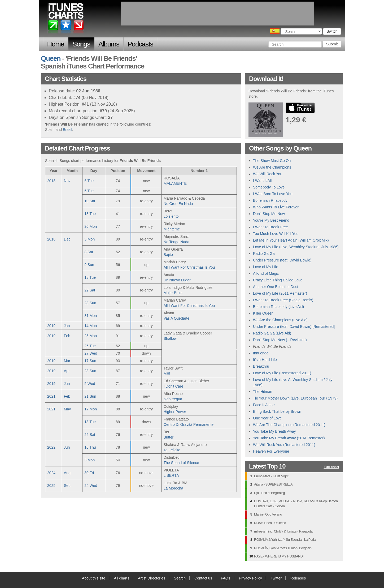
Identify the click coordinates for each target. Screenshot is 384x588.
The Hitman (263, 392)
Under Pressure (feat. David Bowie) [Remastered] (294, 327)
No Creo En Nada (178, 204)
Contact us (203, 578)
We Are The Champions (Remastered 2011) (289, 425)
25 (91, 336)
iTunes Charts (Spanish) (66, 19)
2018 (51, 181)
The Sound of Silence (181, 463)
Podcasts (140, 44)
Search (180, 578)
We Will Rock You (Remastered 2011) (284, 445)
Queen (51, 58)
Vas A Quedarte (176, 318)
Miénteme (172, 229)
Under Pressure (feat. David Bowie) (282, 260)
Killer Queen (263, 313)
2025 (51, 486)
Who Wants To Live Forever (276, 207)
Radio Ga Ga (264, 254)
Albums (109, 44)
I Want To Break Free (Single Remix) (283, 300)
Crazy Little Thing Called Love (278, 280)
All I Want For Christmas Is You (189, 267)
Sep (67, 486)
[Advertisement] (217, 14)
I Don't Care (173, 386)
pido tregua (173, 399)
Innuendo (261, 353)
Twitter (276, 578)
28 (90, 371)
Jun (67, 384)
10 (90, 201)
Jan (67, 326)
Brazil (67, 130)
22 (90, 290)
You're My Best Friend (271, 220)
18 (90, 277)
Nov (67, 181)
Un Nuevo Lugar (177, 280)
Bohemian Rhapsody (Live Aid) (278, 307)
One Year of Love (267, 418)
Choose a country (275, 31)
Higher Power (175, 412)
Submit (332, 44)
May (67, 409)
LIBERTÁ (171, 475)
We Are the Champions (272, 167)
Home (56, 44)
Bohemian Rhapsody (270, 200)
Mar (67, 361)
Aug (67, 473)
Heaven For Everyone (271, 451)
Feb (67, 336)
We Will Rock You (268, 174)
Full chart (331, 467)
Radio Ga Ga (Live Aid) (272, 333)
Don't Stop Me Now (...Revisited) (280, 340)
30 (89, 473)
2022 (51, 447)
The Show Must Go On (272, 161)
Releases (298, 578)
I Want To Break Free (270, 227)
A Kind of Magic (266, 273)
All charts (122, 578)
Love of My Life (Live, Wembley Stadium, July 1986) (296, 247)
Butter (169, 437)
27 (91, 353)
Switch (332, 31)
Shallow (170, 338)
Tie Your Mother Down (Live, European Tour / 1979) (295, 398)
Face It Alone (264, 405)
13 (90, 214)
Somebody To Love (269, 187)
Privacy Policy (250, 578)
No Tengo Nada (176, 242)
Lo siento (171, 216)
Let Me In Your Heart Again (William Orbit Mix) (291, 240)
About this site (94, 578)
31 (91, 316)
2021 (51, 396)
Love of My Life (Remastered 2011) (282, 373)
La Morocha (173, 488)
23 (90, 303)
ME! (167, 374)
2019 (51, 326)
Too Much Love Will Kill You (276, 234)
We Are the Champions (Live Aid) (280, 320)
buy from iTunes (300, 108)
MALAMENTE (175, 183)
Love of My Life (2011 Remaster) (280, 293)
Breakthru (261, 366)
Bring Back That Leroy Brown (277, 411)
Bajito (168, 255)
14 (91, 326)
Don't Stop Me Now (269, 214)
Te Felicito (172, 450)
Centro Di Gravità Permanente (189, 424)
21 (90, 396)
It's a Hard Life (265, 360)
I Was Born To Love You (273, 194)
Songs (81, 44)
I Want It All (262, 181)
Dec (67, 239)
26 (91, 226)
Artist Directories (152, 578)
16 (90, 447)
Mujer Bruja (173, 293)
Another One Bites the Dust (276, 287)
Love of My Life (266, 267)
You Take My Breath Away (274, 431)
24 (91, 486)
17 (90, 361)
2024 (51, 473)
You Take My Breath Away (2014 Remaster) (289, 438)
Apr (67, 371)
